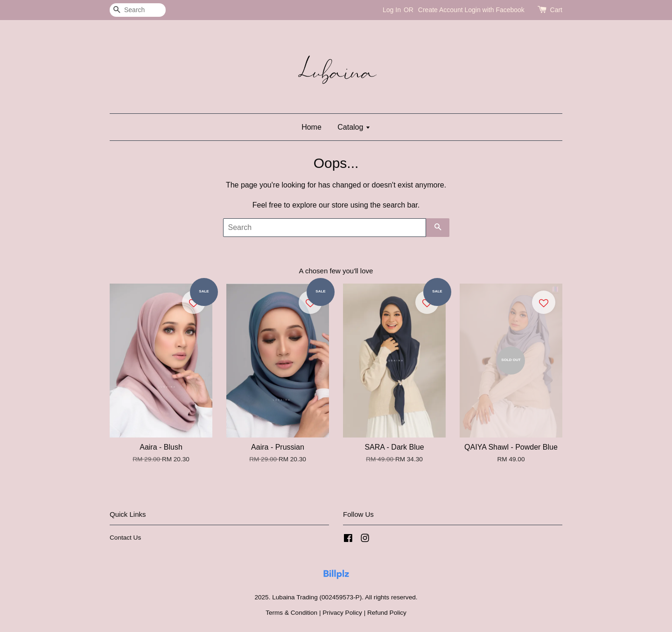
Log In (392, 10)
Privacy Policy (342, 613)
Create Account (441, 10)
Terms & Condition (291, 613)
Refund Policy (387, 613)
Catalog (354, 127)
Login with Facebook (494, 10)
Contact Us (125, 538)
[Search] (138, 10)
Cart (556, 10)
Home (311, 127)
